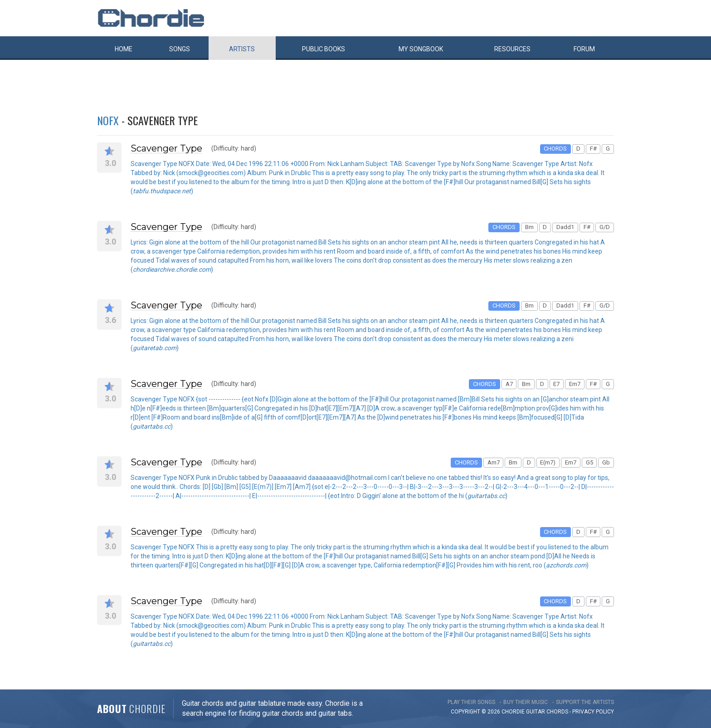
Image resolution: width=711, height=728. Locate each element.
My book (421, 49)
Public (324, 49)
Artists (242, 49)
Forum (584, 49)
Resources (512, 49)
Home (124, 49)
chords (557, 712)
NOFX (108, 120)
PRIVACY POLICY (593, 712)
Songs (180, 49)
